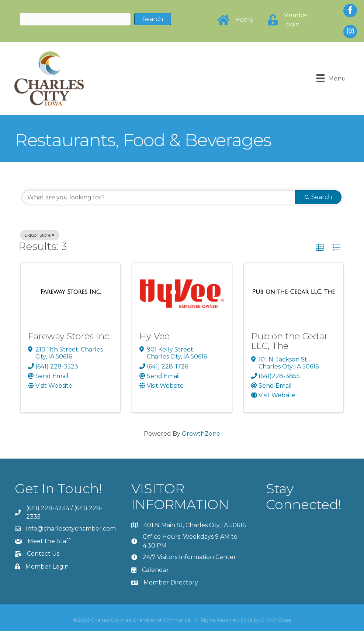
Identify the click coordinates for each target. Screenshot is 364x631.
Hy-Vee (155, 336)
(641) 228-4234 (48, 508)
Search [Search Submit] (318, 197)
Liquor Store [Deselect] (40, 235)
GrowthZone (201, 433)
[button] (320, 248)
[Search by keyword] (159, 197)
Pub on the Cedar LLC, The (290, 341)
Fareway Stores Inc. (69, 336)
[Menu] (331, 78)
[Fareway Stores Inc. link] (70, 292)
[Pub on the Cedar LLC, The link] (294, 292)
